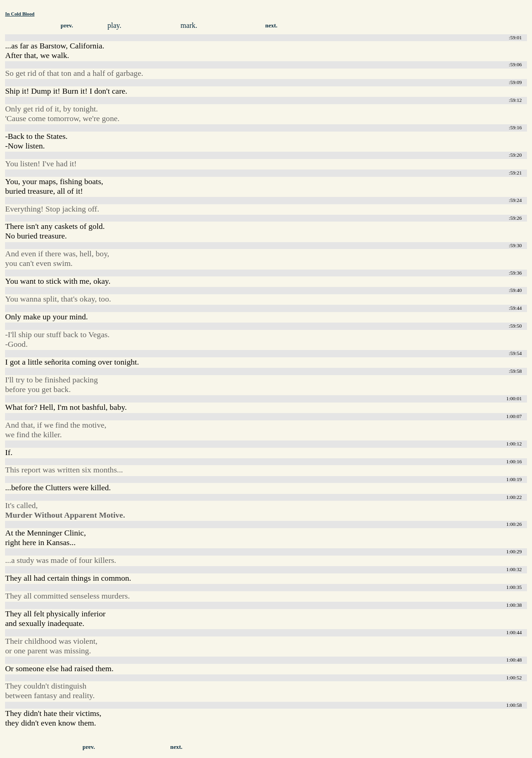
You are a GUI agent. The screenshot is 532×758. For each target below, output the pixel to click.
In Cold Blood (20, 14)
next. (271, 26)
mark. (189, 25)
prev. (67, 26)
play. (114, 25)
